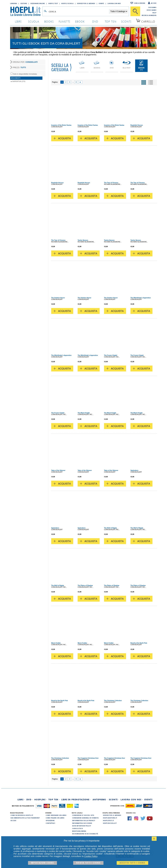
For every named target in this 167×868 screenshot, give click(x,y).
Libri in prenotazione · (76, 799)
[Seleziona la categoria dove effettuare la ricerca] (119, 11)
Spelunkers (134, 470)
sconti (126, 21)
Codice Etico (78, 828)
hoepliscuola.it (110, 823)
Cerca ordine (140, 3)
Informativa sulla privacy (84, 820)
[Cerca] (135, 11)
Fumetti (64, 21)
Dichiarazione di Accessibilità (85, 834)
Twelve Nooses (83, 240)
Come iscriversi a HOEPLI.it (22, 815)
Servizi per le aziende (86, 3)
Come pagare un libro (55, 818)
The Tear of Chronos (111, 183)
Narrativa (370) (19, 81)
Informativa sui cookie (82, 823)
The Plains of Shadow (85, 586)
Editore (24, 3)
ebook (80, 21)
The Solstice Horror (58, 298)
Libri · (21, 799)
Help (154, 13)
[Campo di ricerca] (79, 11)
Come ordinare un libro (56, 815)
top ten (111, 21)
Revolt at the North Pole (139, 643)
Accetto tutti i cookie (132, 863)
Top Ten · (54, 799)
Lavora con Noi (114, 3)
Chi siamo (152, 7)
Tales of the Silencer (58, 470)
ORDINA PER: (25, 62)
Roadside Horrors (137, 125)
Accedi (154, 3)
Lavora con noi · (132, 799)
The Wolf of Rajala (110, 528)
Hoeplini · (41, 799)
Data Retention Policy (82, 826)
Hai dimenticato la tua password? (25, 818)
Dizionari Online (38, 3)
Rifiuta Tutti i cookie (88, 863)
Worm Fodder (56, 643)
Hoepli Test (53, 3)
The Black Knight (84, 413)
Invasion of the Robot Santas (61, 125)
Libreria (14, 3)
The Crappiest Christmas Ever (88, 758)
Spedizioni (50, 820)
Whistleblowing (79, 831)
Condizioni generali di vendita (85, 818)
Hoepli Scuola (67, 3)
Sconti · (114, 799)
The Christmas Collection (113, 701)
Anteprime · (100, 799)
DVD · (30, 799)
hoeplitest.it (109, 820)
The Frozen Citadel (111, 355)
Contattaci (50, 823)
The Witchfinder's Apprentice (141, 298)
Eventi (101, 3)
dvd (95, 21)
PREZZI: (19, 67)
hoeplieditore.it (110, 818)
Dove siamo (152, 10)
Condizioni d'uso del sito (83, 815)
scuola (34, 21)
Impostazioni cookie (43, 863)
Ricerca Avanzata (149, 15)
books (49, 21)
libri (18, 21)
